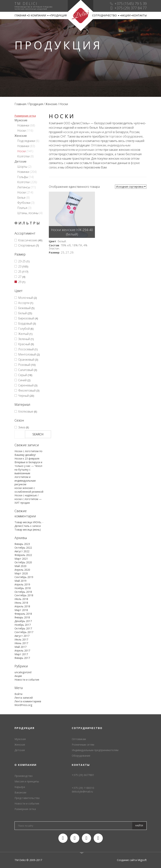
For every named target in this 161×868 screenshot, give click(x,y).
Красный (24, 344)
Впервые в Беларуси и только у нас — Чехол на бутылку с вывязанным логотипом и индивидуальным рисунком (28, 473)
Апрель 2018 (22, 606)
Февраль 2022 (23, 555)
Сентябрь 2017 (24, 632)
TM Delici (80, 16)
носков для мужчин (76, 132)
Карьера (20, 787)
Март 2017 (21, 654)
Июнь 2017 (21, 643)
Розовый (24, 365)
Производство (24, 776)
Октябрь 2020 (23, 562)
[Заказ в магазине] (131, 187)
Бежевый (24, 308)
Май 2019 (20, 581)
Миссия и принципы (27, 781)
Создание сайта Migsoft (132, 860)
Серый (23, 375)
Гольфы (23, 177)
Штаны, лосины (28, 213)
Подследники (26, 141)
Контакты (140, 15)
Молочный (26, 298)
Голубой (24, 329)
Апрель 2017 (22, 650)
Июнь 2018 (21, 603)
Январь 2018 (22, 617)
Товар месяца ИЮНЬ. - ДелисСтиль (29, 524)
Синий (22, 380)
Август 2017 (22, 636)
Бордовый (25, 323)
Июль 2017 (21, 639)
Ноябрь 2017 (23, 625)
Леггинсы (24, 187)
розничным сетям (91, 150)
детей (108, 132)
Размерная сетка (25, 116)
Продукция (59, 15)
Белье (21, 198)
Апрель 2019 (22, 584)
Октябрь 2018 (23, 592)
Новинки (23, 125)
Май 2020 (20, 566)
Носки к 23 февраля (27, 458)
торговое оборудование (126, 136)
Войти (18, 694)
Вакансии (20, 792)
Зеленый (24, 339)
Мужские (21, 120)
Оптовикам (98, 145)
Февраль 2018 (23, 614)
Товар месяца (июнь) (28, 530)
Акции (126, 15)
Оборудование (81, 756)
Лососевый (26, 349)
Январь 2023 (22, 544)
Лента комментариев (28, 701)
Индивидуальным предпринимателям (95, 750)
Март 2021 (21, 559)
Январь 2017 (22, 658)
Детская (20, 750)
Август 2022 (22, 551)
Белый (22, 313)
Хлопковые (26, 411)
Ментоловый (27, 354)
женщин (96, 132)
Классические (28, 240)
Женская (20, 745)
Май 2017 (20, 647)
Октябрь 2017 (23, 628)
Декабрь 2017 (23, 621)
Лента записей (24, 698)
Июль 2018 (21, 599)
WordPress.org (23, 705)
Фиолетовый (27, 390)
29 (20, 282)
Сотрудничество (106, 15)
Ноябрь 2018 (23, 588)
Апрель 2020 (22, 570)
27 (20, 277)
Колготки (23, 156)
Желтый (23, 334)
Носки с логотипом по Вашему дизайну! (28, 453)
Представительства (27, 798)
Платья (22, 208)
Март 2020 (21, 573)
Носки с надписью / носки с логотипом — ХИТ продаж (28, 499)
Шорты (22, 167)
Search (38, 434)
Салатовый (26, 370)
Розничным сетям (83, 745)
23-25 (22, 261)
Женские (51, 104)
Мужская (20, 739)
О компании (38, 15)
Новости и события (27, 680)
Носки (21, 131)
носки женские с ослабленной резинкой (29, 490)
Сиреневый (26, 385)
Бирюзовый (26, 318)
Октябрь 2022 (23, 548)
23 (20, 266)
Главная (20, 15)
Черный (23, 396)
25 (20, 272)
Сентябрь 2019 (24, 577)
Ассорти (24, 303)
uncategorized (23, 672)
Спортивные (27, 245)
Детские (20, 161)
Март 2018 (21, 610)
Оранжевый (26, 360)
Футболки (24, 203)
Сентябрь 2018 (24, 595)
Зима (22, 427)
